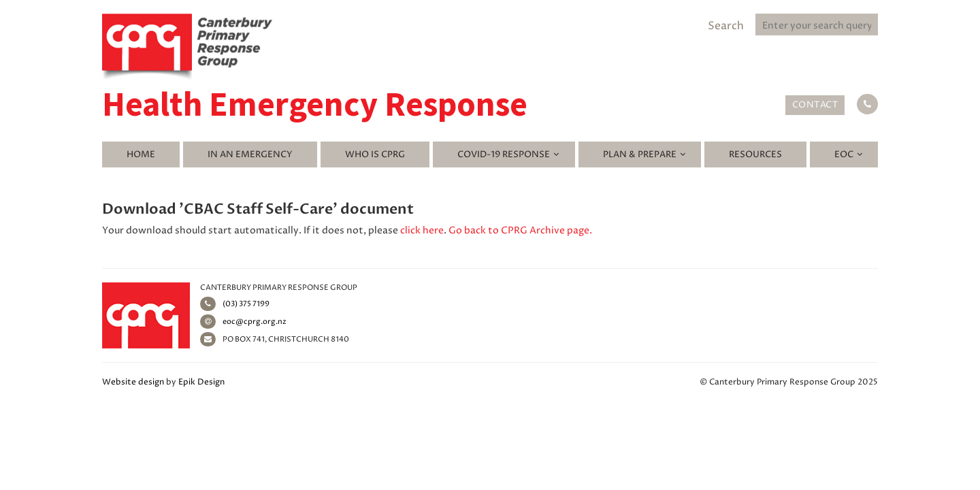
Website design (133, 382)
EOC (844, 154)
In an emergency (250, 154)
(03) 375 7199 (235, 304)
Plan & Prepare (640, 154)
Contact (815, 105)
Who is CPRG (375, 154)
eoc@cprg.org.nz (243, 322)
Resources (755, 154)
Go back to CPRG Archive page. (520, 230)
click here (422, 230)
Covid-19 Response (504, 154)
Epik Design (201, 382)
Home (141, 154)
